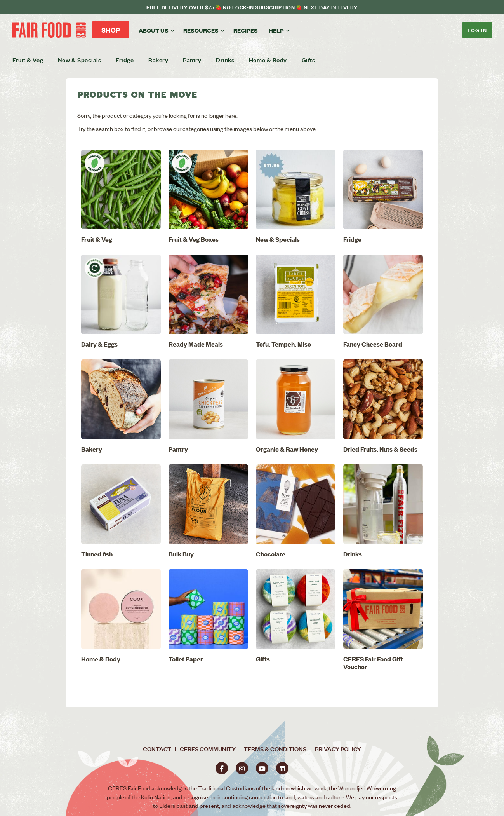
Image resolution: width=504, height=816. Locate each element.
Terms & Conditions (275, 749)
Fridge (125, 60)
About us (154, 30)
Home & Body (268, 60)
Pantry (192, 60)
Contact (157, 749)
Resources (201, 30)
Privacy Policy (338, 749)
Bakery (158, 60)
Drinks (225, 60)
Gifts (308, 60)
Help (276, 30)
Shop (111, 30)
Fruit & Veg (28, 60)
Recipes (246, 30)
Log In (477, 30)
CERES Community (208, 749)
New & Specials (80, 60)
